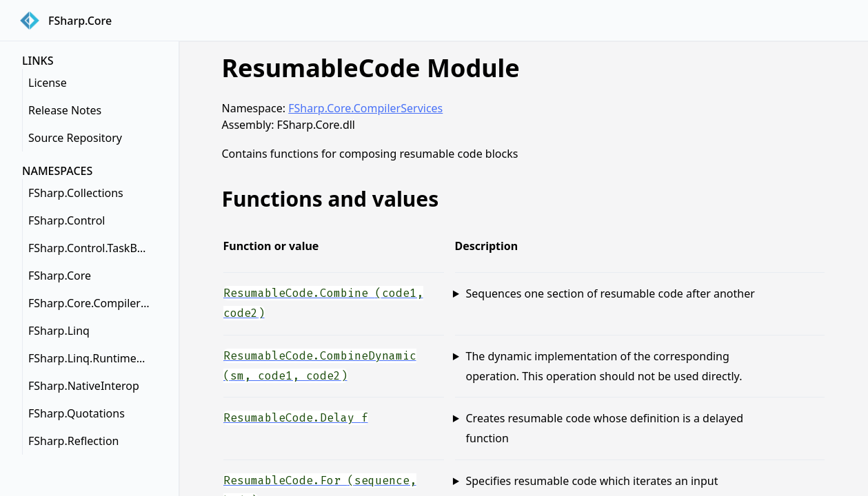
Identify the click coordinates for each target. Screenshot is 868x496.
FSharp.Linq (59, 331)
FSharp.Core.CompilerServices (92, 303)
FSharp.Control (67, 220)
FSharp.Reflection (73, 441)
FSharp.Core (60, 276)
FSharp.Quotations (77, 413)
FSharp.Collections (76, 193)
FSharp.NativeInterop (84, 386)
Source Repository (75, 138)
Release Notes (65, 110)
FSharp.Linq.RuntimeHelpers (92, 358)
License (48, 83)
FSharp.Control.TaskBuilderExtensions (92, 248)
